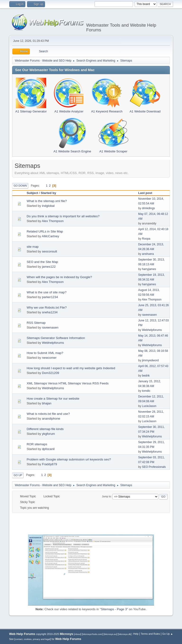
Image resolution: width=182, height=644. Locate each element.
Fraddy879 (50, 464)
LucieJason (149, 406)
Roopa (146, 239)
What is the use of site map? (46, 292)
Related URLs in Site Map (45, 231)
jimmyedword (150, 360)
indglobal (48, 206)
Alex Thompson (53, 221)
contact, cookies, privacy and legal (33, 639)
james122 (49, 267)
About (78, 634)
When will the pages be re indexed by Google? (59, 277)
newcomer (49, 358)
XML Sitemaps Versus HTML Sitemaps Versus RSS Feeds (68, 383)
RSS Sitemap (36, 323)
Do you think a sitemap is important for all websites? (63, 216)
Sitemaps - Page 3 (114, 609)
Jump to (106, 496)
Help (136, 634)
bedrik (146, 376)
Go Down (20, 186)
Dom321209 (51, 373)
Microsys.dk (125, 634)
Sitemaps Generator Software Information (56, 338)
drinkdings (148, 208)
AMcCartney (50, 236)
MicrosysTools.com (92, 634)
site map (32, 247)
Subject (32, 193)
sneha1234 (50, 312)
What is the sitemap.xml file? (47, 201)
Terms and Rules (150, 634)
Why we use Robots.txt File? (47, 307)
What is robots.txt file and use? (48, 414)
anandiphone (51, 419)
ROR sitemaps (37, 444)
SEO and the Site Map (42, 262)
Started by (48, 193)
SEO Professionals (154, 467)
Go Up (18, 475)
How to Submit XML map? (45, 353)
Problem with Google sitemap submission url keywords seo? (69, 459)
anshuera (148, 254)
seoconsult (50, 251)
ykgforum (48, 434)
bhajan (47, 403)
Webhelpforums (152, 330)
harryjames (149, 269)
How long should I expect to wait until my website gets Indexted (71, 368)
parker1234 (50, 297)
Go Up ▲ (168, 634)
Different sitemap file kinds (45, 429)
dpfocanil (48, 449)
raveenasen (149, 315)
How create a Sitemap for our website (53, 399)
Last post (147, 193)
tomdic (146, 391)
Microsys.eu (110, 634)
